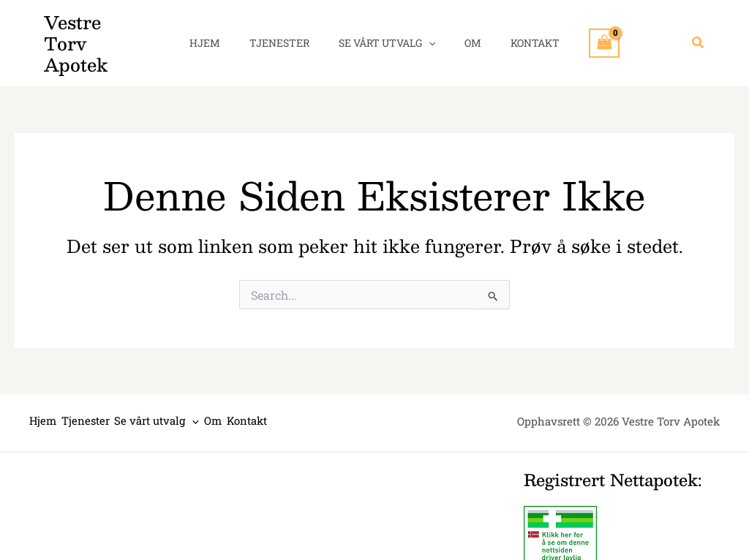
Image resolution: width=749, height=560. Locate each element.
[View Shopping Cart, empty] (582, 33)
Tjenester (288, 33)
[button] (699, 33)
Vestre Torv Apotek (96, 33)
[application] (429, 33)
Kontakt (517, 33)
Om (464, 33)
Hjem (222, 33)
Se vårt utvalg (387, 33)
